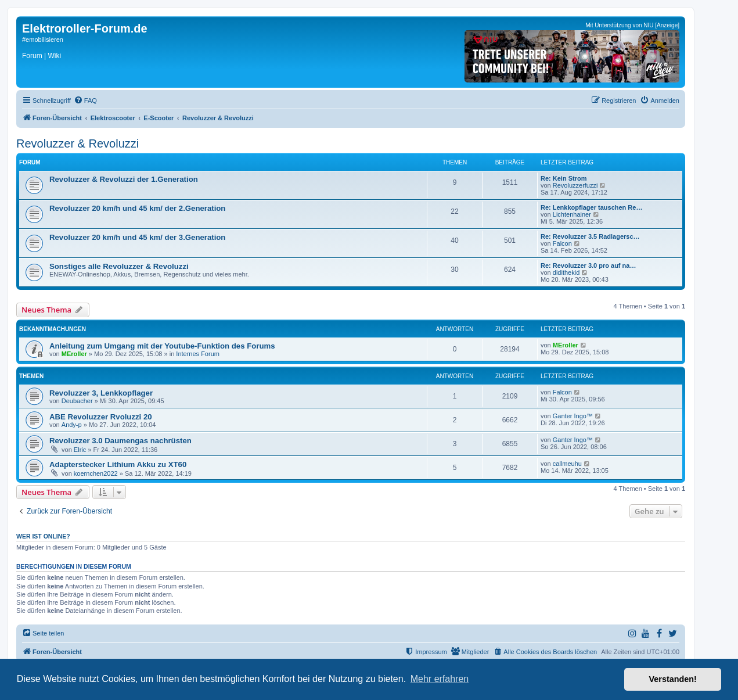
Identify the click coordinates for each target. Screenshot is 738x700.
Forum (32, 56)
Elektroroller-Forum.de (85, 28)
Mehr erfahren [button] (440, 679)
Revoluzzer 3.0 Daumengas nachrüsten (120, 441)
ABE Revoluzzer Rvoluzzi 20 (101, 417)
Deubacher (77, 401)
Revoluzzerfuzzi (575, 185)
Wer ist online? (43, 536)
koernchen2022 (96, 473)
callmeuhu (567, 464)
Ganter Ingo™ (573, 416)
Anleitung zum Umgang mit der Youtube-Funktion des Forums (162, 346)
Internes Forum (198, 354)
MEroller (74, 354)
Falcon (562, 243)
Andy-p (72, 425)
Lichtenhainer (572, 214)
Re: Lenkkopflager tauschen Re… (591, 207)
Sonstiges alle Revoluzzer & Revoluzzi (119, 266)
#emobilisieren (43, 40)
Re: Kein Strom (564, 178)
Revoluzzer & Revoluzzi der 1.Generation (124, 179)
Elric (80, 450)
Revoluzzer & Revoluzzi (78, 143)
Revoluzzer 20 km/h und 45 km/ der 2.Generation (137, 208)
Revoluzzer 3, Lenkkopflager (101, 393)
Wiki (54, 56)
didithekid (566, 272)
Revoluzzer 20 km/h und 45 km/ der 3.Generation (137, 237)
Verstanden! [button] (673, 679)
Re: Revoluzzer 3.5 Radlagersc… (590, 236)
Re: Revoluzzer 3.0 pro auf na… (588, 265)
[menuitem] (85, 100)
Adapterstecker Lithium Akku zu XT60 (118, 464)
